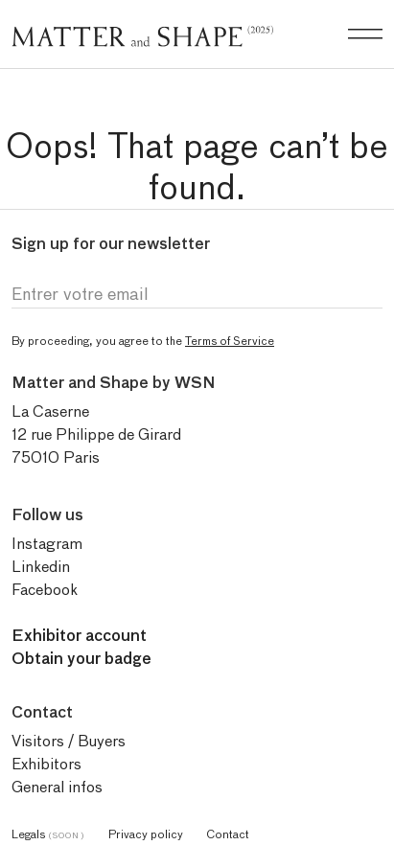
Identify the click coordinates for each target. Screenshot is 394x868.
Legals (48, 834)
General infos (57, 787)
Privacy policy (146, 834)
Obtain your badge (81, 659)
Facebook (45, 590)
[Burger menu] (365, 34)
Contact (228, 834)
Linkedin (41, 567)
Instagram (47, 544)
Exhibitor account (79, 636)
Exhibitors (46, 764)
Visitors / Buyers (69, 741)
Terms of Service (230, 341)
